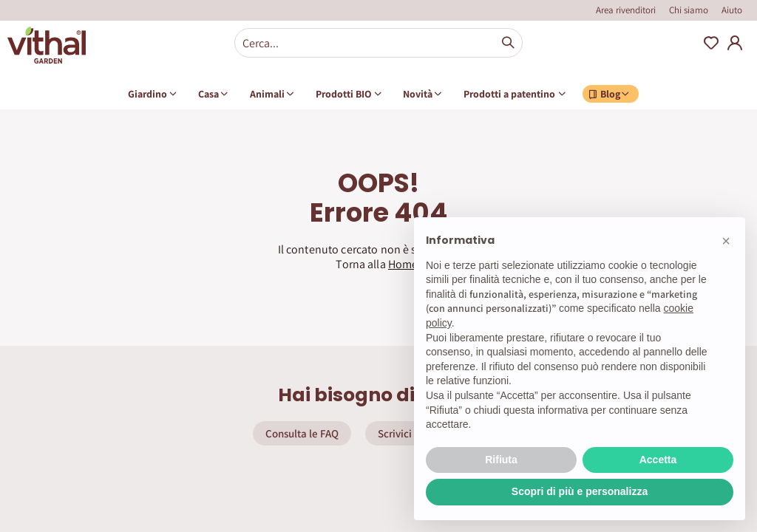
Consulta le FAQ (302, 433)
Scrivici (395, 433)
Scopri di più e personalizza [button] (580, 491)
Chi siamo (689, 10)
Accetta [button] (658, 460)
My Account (735, 43)
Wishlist (711, 43)
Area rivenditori (626, 10)
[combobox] (378, 43)
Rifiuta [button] (501, 460)
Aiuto (732, 10)
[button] (726, 241)
